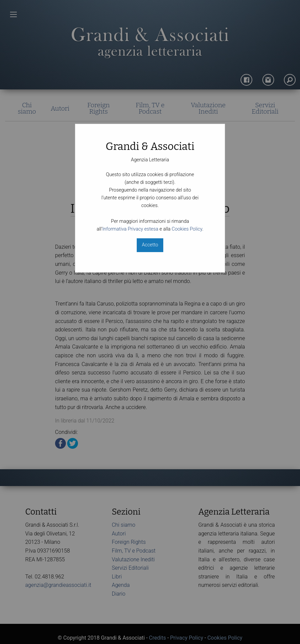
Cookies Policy (187, 229)
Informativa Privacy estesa (130, 229)
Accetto (150, 245)
